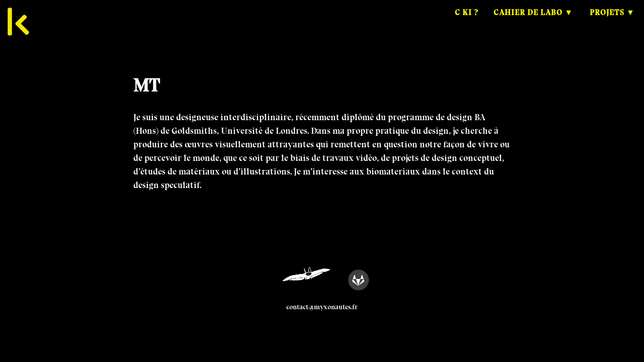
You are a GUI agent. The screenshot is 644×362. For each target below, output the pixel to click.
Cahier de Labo (528, 22)
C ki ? (467, 22)
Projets (607, 22)
